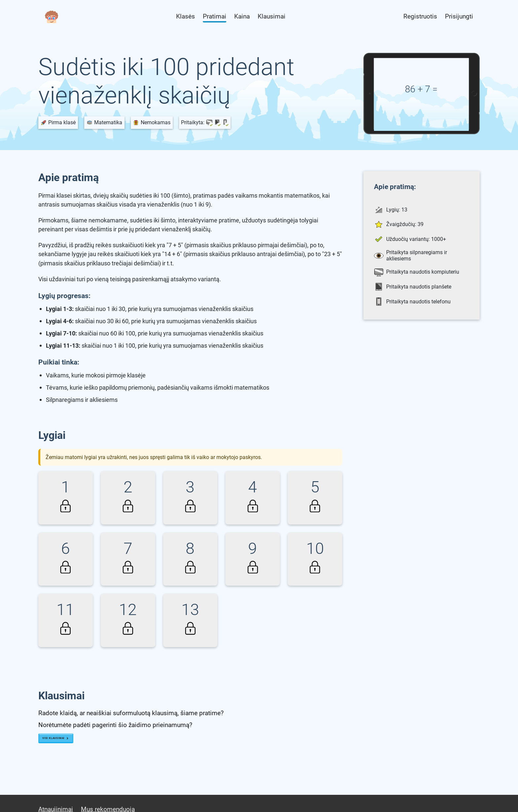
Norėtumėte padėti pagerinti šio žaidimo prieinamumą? (115, 725)
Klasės (185, 16)
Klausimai (272, 16)
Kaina (242, 16)
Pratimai (215, 16)
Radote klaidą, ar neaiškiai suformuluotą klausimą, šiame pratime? (131, 713)
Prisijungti (459, 16)
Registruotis (420, 16)
